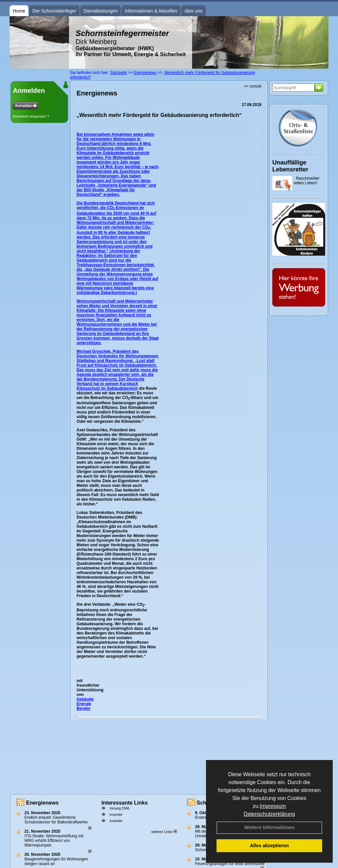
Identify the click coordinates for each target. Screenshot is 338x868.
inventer (116, 814)
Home (19, 11)
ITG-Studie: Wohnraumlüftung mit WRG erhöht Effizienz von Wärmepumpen (54, 841)
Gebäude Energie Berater (85, 704)
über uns (193, 11)
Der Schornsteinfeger (54, 11)
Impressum (273, 806)
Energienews (42, 803)
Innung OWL (120, 808)
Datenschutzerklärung (269, 814)
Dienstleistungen (101, 11)
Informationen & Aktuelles (151, 11)
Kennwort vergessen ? (31, 116)
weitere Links (164, 832)
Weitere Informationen (269, 827)
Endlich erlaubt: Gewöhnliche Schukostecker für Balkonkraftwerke (56, 820)
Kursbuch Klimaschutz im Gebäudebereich (107, 386)
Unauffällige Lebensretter (290, 166)
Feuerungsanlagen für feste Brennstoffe (230, 864)
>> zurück (253, 86)
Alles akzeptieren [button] (269, 846)
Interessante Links (125, 803)
